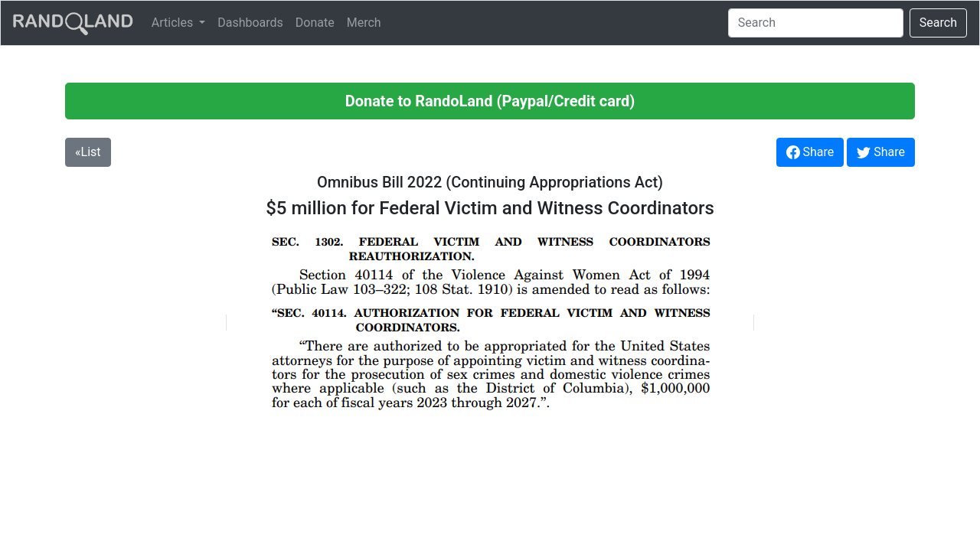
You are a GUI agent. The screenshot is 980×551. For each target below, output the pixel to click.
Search (938, 23)
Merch (364, 23)
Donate (315, 23)
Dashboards (250, 23)
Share (810, 152)
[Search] (816, 23)
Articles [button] (174, 23)
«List (88, 152)
